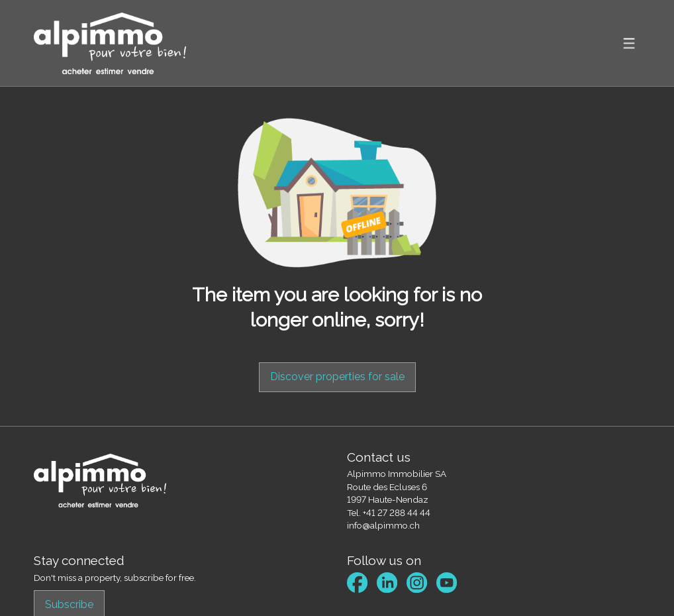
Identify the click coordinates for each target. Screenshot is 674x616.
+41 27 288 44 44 (397, 513)
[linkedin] (387, 583)
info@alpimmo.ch (383, 525)
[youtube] (447, 583)
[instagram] (417, 583)
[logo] (110, 43)
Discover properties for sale (337, 377)
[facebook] (357, 583)
